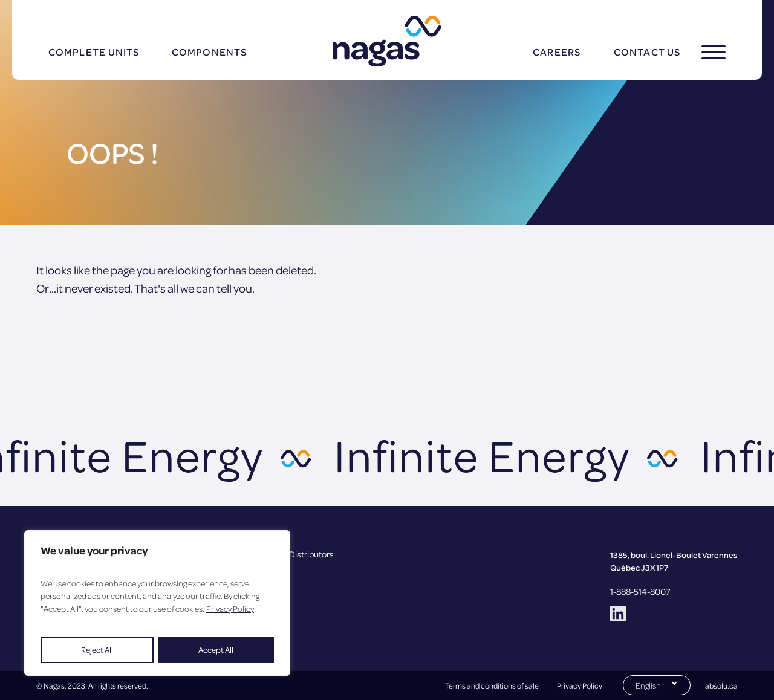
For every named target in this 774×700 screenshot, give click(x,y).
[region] (157, 603)
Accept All (216, 650)
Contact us (647, 52)
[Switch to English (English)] (657, 684)
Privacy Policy (230, 608)
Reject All (97, 650)
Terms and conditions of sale (492, 685)
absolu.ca (721, 685)
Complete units (94, 52)
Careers (557, 52)
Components (209, 52)
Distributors (311, 554)
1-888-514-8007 (640, 591)
